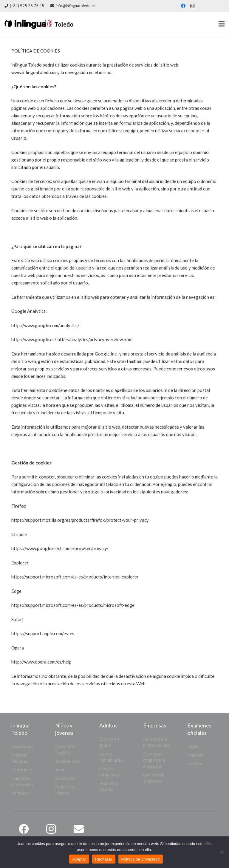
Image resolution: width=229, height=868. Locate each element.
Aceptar (79, 859)
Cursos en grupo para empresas (154, 760)
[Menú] (222, 24)
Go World (65, 778)
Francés (195, 755)
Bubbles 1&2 (68, 761)
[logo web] (54, 24)
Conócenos (23, 746)
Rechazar (104, 859)
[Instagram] (192, 6)
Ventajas (20, 793)
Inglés (193, 746)
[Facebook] (183, 6)
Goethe (195, 763)
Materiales (22, 769)
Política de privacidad (141, 859)
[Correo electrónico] (79, 829)
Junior (61, 769)
